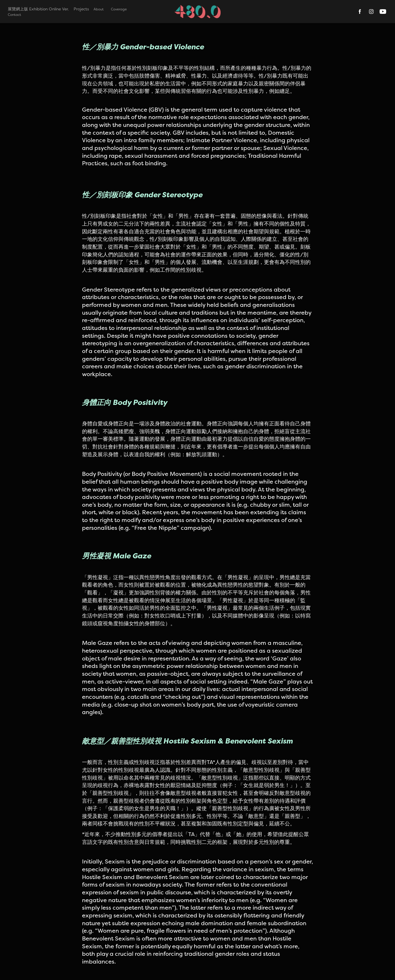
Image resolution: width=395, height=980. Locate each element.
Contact (14, 15)
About (99, 9)
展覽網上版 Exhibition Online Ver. (38, 9)
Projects (81, 9)
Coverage (119, 9)
